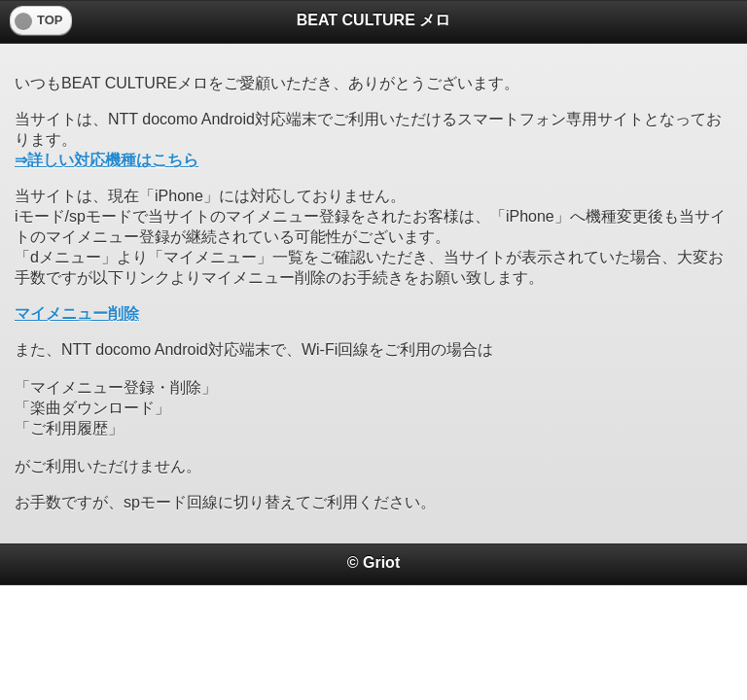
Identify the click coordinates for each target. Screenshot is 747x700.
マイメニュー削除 (77, 314)
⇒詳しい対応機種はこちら (107, 160)
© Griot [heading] (373, 562)
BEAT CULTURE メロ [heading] (374, 20)
